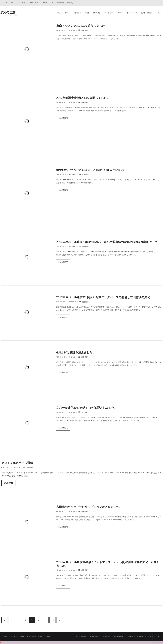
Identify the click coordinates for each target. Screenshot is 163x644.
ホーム (67, 13)
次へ (59, 620)
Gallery (44, 3)
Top (3, 3)
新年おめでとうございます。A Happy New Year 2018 (92, 170)
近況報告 (85, 174)
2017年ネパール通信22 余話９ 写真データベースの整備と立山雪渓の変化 (103, 297)
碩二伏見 (72, 174)
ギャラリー (109, 13)
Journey (106, 636)
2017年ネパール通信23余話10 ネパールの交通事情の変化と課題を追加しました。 (109, 242)
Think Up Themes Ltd (19, 636)
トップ (58, 13)
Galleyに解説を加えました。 (76, 352)
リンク (120, 13)
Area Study (21, 3)
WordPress (45, 636)
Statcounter (5, 642)
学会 (87, 13)
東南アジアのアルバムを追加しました (80, 26)
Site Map (140, 636)
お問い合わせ (146, 13)
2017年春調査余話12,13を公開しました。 (83, 98)
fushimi (72, 30)
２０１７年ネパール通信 (17, 463)
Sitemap (61, 3)
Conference (33, 3)
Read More (63, 118)
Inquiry (70, 3)
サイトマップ (132, 13)
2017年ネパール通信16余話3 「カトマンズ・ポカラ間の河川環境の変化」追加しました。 (108, 564)
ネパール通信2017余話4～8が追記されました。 (87, 408)
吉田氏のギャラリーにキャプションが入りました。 (89, 507)
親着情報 (85, 30)
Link (52, 3)
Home (11, 3)
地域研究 (78, 13)
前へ (4, 620)
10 (52, 620)
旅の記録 (97, 13)
